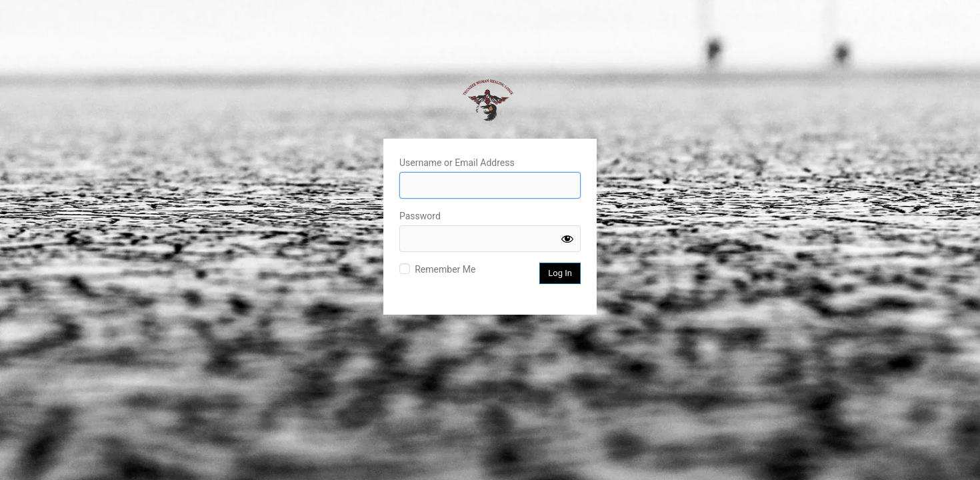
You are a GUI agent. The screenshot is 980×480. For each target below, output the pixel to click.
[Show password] (567, 239)
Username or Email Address (457, 163)
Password (420, 216)
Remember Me (445, 269)
